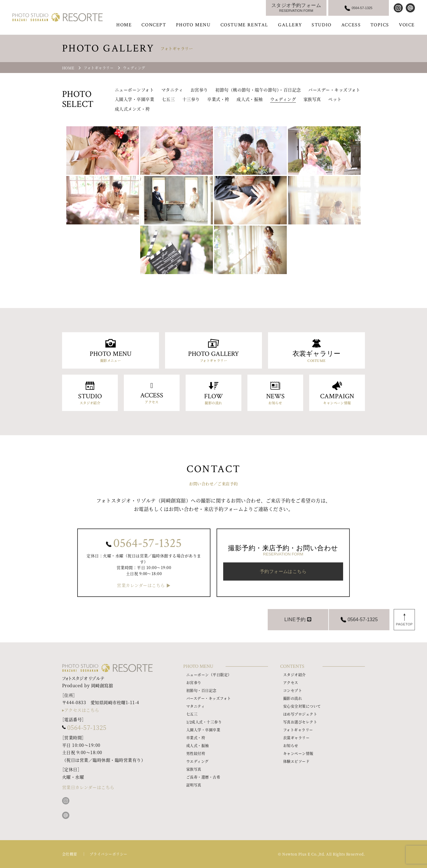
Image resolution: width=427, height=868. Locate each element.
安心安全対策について (302, 706)
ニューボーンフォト (134, 90)
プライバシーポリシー (109, 854)
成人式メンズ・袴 (132, 109)
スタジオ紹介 (295, 675)
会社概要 (70, 854)
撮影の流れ (293, 698)
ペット (335, 99)
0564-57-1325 (147, 543)
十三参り (191, 99)
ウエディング (197, 761)
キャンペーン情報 (298, 753)
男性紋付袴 (196, 753)
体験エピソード (296, 761)
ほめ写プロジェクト (300, 714)
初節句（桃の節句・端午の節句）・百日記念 (258, 90)
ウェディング (283, 99)
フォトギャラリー (298, 730)
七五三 (168, 99)
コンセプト (293, 690)
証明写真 (194, 785)
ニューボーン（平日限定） (209, 675)
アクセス (291, 682)
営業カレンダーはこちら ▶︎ (144, 585)
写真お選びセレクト (300, 722)
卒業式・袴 (218, 99)
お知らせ (291, 745)
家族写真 (312, 99)
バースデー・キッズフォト (334, 90)
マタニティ (172, 90)
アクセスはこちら (82, 710)
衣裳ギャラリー (296, 738)
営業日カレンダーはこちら (88, 787)
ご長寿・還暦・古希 (203, 777)
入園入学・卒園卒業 (134, 99)
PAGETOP (404, 624)
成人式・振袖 (250, 99)
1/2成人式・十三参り (204, 722)
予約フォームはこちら (283, 571)
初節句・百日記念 (201, 690)
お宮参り (199, 90)
